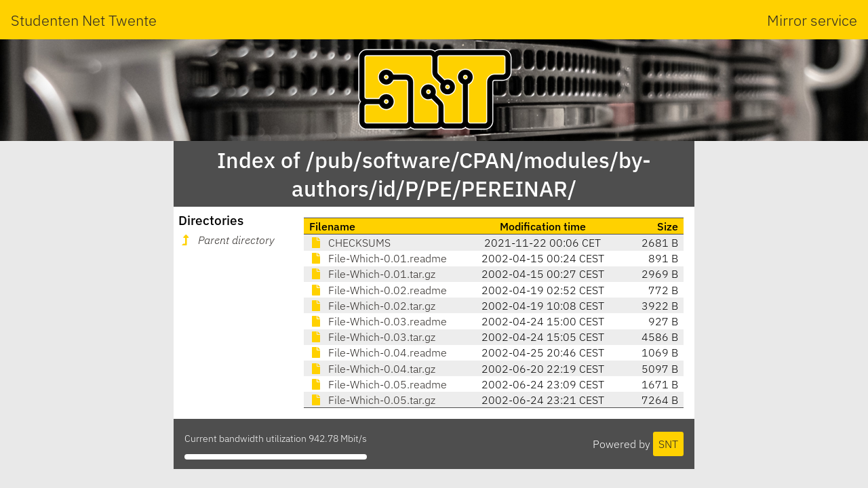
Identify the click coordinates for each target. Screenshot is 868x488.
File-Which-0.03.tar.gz (372, 337)
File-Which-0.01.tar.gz (372, 274)
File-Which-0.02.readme (378, 290)
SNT (668, 444)
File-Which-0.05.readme (378, 384)
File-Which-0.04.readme (378, 352)
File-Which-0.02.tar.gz (372, 306)
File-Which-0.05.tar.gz (372, 400)
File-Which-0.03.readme (378, 321)
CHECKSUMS (350, 243)
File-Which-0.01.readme (378, 258)
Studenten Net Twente (84, 20)
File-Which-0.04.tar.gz (372, 369)
